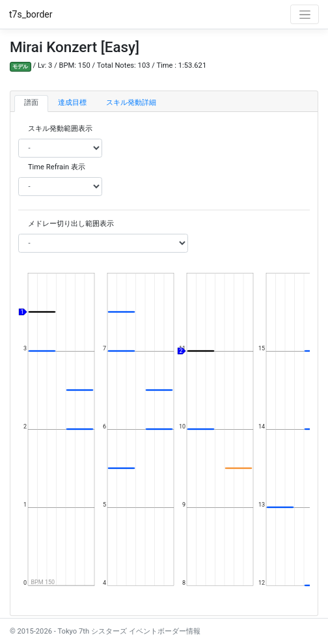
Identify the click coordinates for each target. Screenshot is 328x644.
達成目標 (72, 103)
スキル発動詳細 (131, 103)
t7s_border (31, 14)
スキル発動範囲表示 (60, 129)
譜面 (31, 103)
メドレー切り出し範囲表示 (71, 224)
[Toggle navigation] (305, 14)
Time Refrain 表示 (57, 167)
